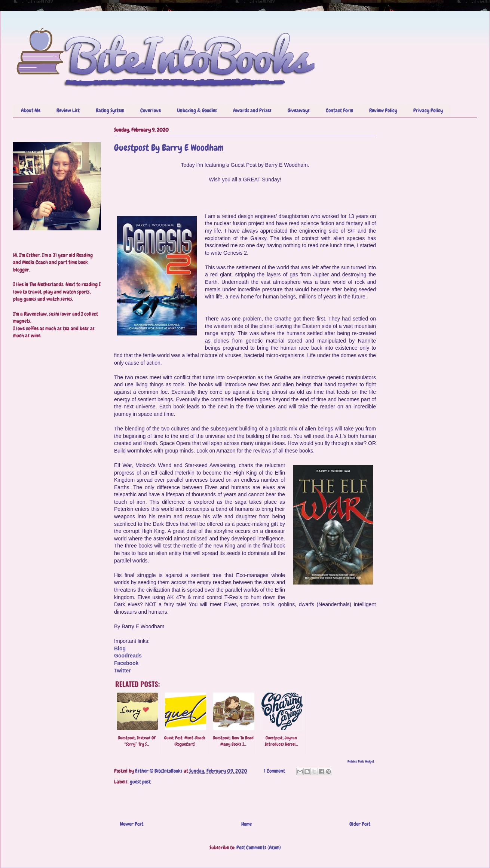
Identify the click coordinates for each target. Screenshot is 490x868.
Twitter (122, 671)
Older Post (360, 824)
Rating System (110, 110)
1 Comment (275, 771)
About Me (31, 110)
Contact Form (339, 110)
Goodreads (128, 656)
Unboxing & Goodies (197, 110)
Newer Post (131, 824)
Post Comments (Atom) (259, 847)
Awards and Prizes (252, 110)
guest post (140, 782)
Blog (120, 648)
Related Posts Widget (361, 761)
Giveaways (299, 110)
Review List (68, 110)
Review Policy (383, 110)
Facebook (126, 663)
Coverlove (151, 110)
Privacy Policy (428, 110)
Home (246, 824)
